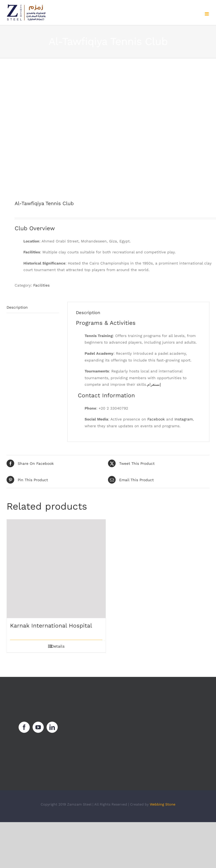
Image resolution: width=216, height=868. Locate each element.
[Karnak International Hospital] (56, 569)
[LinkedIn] (52, 727)
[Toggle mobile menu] (207, 14)
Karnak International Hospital (51, 626)
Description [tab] (17, 307)
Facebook (156, 419)
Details (58, 646)
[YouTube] (38, 727)
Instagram (184, 419)
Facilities (41, 285)
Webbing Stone (163, 804)
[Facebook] (24, 727)
